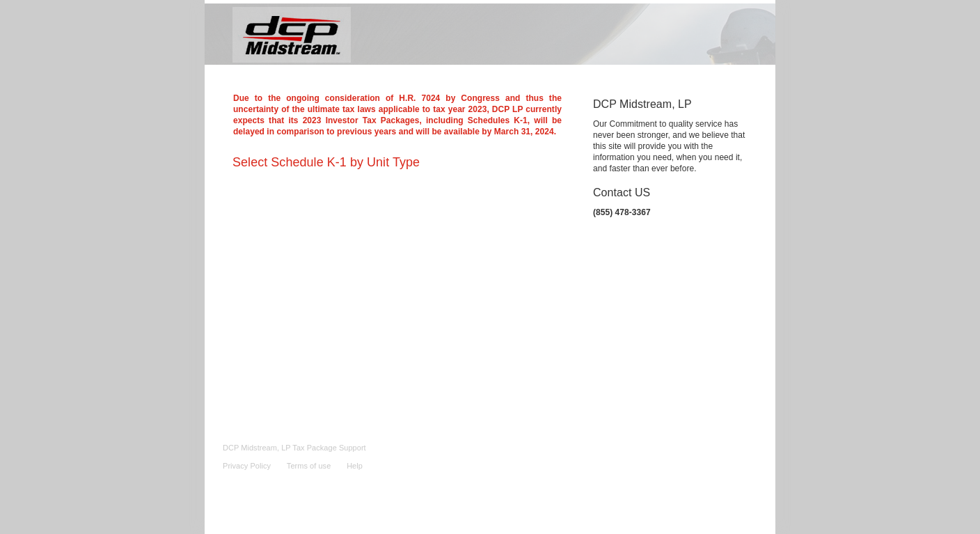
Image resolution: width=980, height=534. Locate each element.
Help (355, 466)
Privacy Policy (247, 466)
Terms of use (309, 466)
